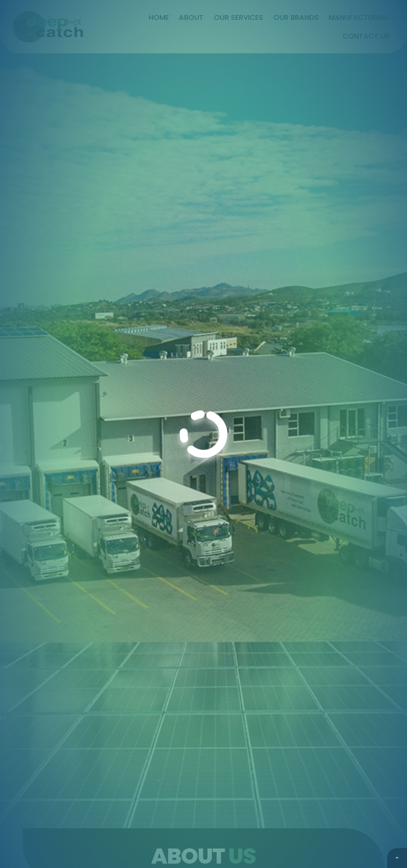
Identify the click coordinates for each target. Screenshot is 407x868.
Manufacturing (359, 17)
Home (159, 17)
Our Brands (296, 17)
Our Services (238, 17)
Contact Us (366, 36)
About (191, 17)
